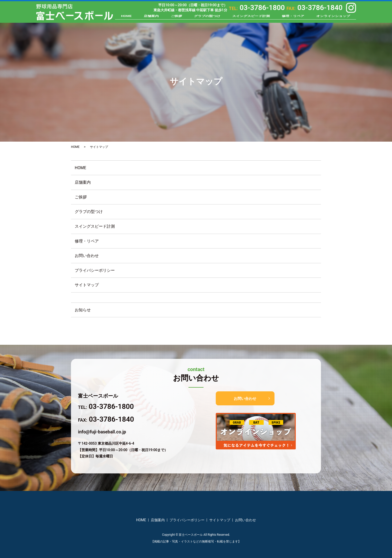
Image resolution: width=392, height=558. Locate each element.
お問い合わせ (87, 256)
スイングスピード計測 (251, 18)
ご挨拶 (176, 18)
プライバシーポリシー (95, 270)
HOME (126, 18)
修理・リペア (293, 18)
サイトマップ (87, 285)
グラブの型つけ (207, 18)
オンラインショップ (333, 18)
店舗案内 (151, 18)
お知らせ (83, 310)
